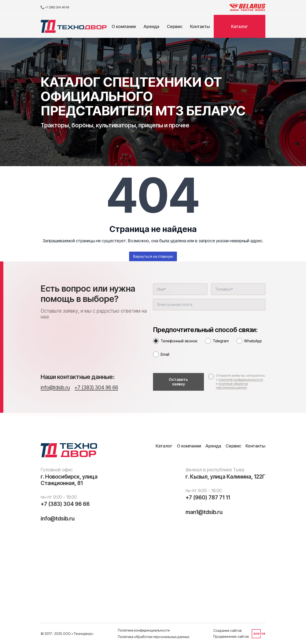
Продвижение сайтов (231, 636)
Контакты (200, 26)
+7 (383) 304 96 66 (55, 7)
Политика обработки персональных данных (154, 637)
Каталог (240, 26)
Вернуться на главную (153, 256)
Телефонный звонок (179, 341)
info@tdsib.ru (55, 388)
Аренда (151, 26)
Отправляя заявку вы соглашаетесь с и (240, 381)
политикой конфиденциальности (241, 380)
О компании (124, 26)
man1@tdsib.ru (204, 512)
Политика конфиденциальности (144, 630)
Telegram (221, 341)
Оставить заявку (178, 382)
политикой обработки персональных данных (232, 386)
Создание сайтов (227, 630)
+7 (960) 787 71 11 (208, 497)
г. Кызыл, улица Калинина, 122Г (225, 477)
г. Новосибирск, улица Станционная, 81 (69, 480)
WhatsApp (253, 341)
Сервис (175, 26)
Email (165, 354)
